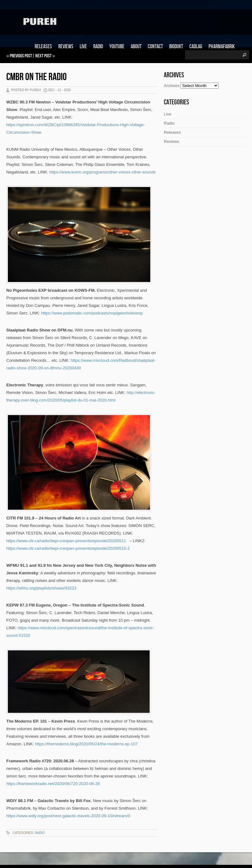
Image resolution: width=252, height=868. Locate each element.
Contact (155, 47)
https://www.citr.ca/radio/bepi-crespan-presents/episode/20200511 (66, 541)
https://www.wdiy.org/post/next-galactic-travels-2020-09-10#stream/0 (68, 816)
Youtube (117, 47)
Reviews (66, 47)
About (136, 47)
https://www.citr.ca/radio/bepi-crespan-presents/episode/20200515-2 (68, 548)
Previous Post (21, 56)
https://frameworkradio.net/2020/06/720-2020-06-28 (53, 784)
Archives (172, 86)
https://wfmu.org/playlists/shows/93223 (41, 588)
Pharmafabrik (222, 47)
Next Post (43, 56)
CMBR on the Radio (37, 77)
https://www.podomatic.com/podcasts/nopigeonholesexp (92, 313)
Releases (43, 47)
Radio (98, 47)
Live (83, 47)
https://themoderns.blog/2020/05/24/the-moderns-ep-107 (86, 744)
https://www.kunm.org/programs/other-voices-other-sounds (103, 172)
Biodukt (176, 47)
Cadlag (196, 47)
